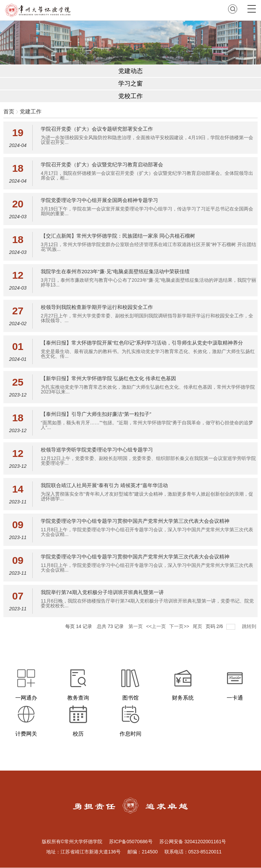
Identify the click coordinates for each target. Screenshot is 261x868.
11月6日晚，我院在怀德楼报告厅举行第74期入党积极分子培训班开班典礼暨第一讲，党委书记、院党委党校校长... (147, 603)
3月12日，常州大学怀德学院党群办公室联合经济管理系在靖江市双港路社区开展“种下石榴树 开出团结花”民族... (149, 247)
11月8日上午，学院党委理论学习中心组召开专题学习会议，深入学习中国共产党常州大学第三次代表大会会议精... (147, 532)
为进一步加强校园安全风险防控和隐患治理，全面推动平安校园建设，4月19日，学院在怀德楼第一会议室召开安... (147, 140)
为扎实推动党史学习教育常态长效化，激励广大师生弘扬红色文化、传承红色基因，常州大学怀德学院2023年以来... (148, 389)
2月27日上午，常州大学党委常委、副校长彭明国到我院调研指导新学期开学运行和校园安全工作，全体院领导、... (147, 318)
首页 (9, 112)
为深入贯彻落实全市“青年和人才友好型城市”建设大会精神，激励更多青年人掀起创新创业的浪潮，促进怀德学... (147, 496)
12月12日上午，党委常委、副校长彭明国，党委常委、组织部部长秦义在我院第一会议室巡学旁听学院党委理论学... (148, 461)
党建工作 (31, 112)
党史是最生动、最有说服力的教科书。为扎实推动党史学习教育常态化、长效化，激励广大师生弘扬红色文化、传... (148, 354)
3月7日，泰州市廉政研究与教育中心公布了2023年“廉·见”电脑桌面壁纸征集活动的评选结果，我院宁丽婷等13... (149, 282)
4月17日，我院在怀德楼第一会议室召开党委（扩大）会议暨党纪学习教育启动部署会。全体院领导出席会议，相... (147, 176)
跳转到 (250, 626)
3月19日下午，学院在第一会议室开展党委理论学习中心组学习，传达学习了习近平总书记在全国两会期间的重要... (147, 211)
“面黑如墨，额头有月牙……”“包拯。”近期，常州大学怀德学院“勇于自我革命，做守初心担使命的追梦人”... (147, 425)
